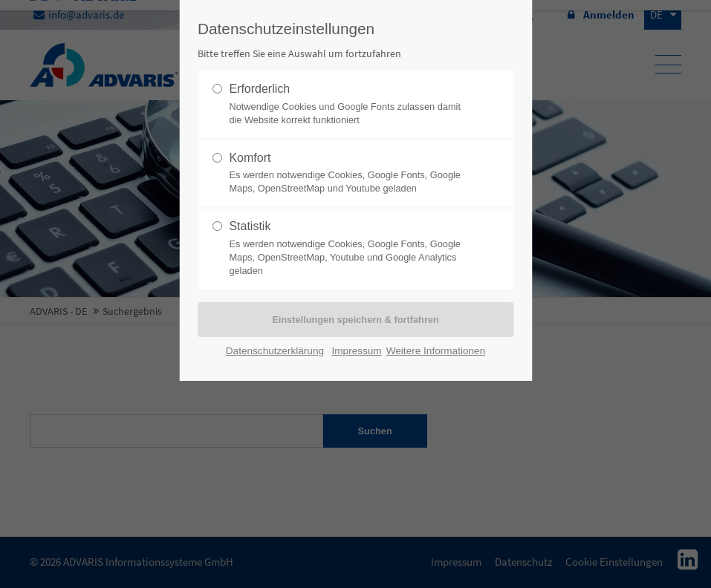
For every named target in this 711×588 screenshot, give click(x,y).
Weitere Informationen (436, 351)
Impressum (356, 351)
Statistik (349, 249)
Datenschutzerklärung (275, 351)
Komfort (349, 174)
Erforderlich (349, 105)
